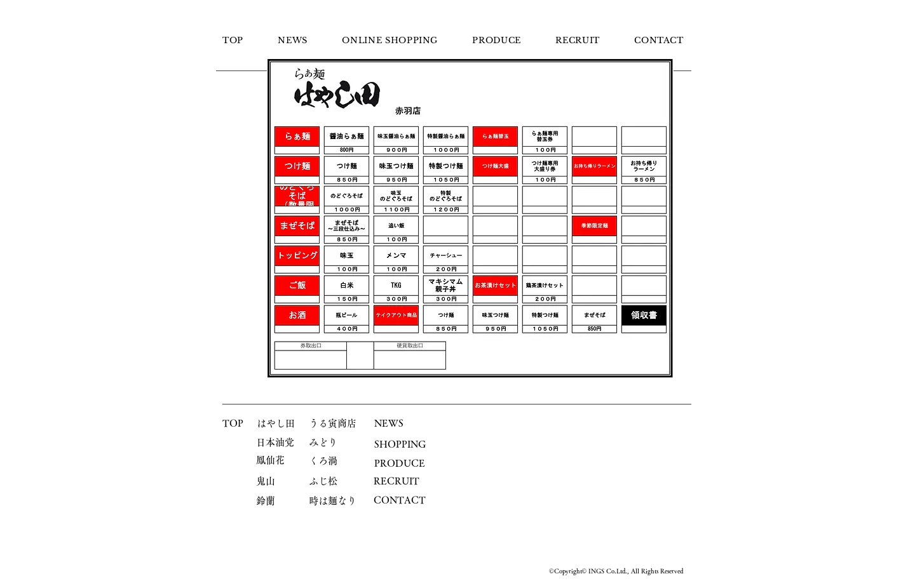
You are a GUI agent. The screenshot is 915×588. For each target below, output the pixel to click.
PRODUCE (400, 463)
